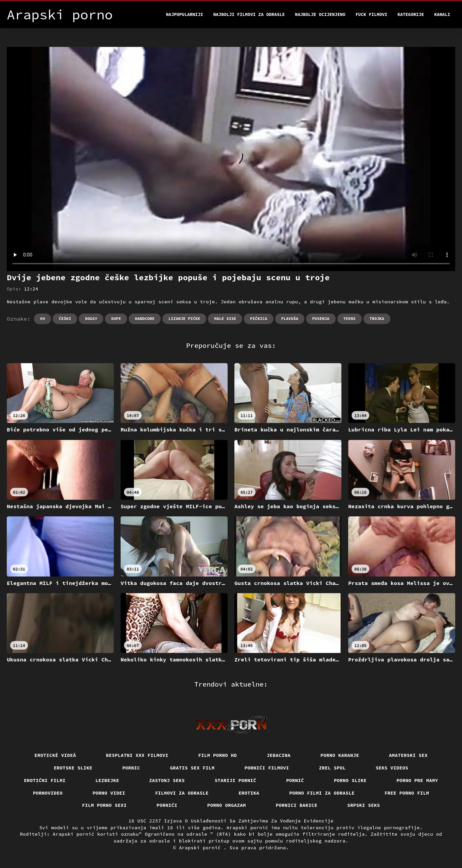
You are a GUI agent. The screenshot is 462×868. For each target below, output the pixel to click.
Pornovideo (48, 793)
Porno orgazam (227, 805)
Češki (65, 318)
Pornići (167, 805)
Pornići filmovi (267, 768)
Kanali (442, 14)
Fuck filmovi (372, 14)
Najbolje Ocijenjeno (320, 14)
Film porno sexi (104, 805)
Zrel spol (332, 768)
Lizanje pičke (184, 318)
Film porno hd (218, 755)
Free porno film (407, 793)
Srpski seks (363, 805)
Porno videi (109, 793)
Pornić (295, 780)
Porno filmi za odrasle (322, 793)
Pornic (131, 768)
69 (42, 318)
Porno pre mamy (417, 780)
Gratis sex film (192, 768)
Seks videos (392, 768)
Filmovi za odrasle (182, 793)
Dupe (116, 318)
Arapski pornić (201, 848)
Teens (350, 318)
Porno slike (350, 780)
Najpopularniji (185, 14)
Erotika (249, 793)
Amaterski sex (408, 755)
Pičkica (259, 318)
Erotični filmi (45, 780)
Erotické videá (55, 755)
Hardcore (145, 318)
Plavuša (290, 318)
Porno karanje (340, 755)
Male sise (225, 318)
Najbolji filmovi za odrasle (249, 14)
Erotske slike (73, 768)
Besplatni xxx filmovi (137, 755)
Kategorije (411, 14)
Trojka (377, 318)
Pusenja (321, 318)
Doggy (91, 318)
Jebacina (279, 755)
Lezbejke (107, 780)
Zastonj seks (167, 780)
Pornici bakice (297, 805)
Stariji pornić (236, 780)
